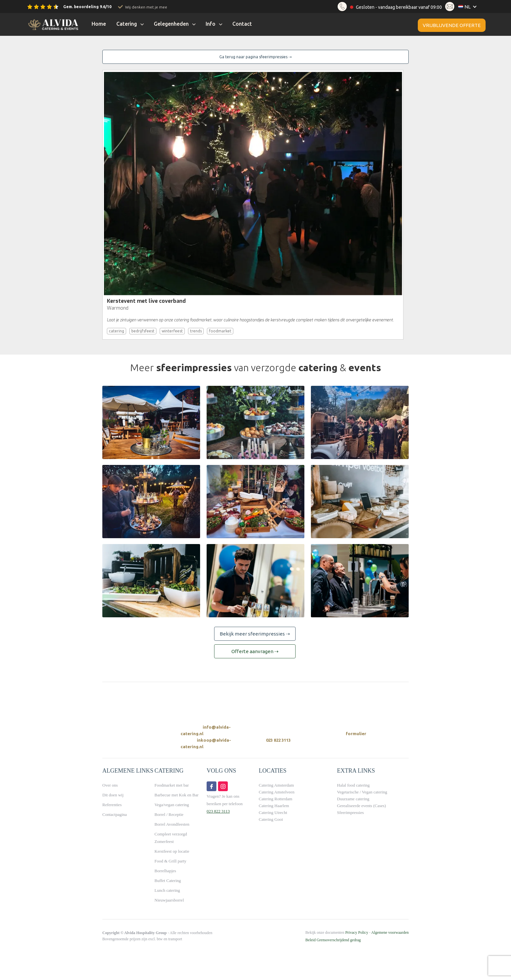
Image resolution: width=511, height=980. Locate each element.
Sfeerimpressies (350, 812)
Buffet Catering (168, 881)
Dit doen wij (113, 795)
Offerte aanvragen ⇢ (255, 651)
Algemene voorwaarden (390, 932)
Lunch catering (167, 890)
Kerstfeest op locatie (172, 851)
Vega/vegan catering (172, 805)
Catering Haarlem (274, 806)
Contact (242, 24)
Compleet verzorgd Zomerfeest (171, 838)
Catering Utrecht (273, 812)
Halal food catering (353, 785)
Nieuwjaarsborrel (169, 900)
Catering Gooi (271, 819)
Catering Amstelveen (277, 792)
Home (99, 24)
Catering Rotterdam (276, 799)
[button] (469, 7)
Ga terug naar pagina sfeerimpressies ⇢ (255, 57)
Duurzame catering (353, 799)
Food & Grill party (170, 861)
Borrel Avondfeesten (172, 824)
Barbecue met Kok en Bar (176, 795)
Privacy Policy (357, 932)
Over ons (110, 785)
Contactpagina (115, 814)
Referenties (112, 805)
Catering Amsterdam (276, 785)
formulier (356, 734)
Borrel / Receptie (169, 814)
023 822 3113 (278, 740)
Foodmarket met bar (172, 785)
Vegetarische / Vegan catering (362, 792)
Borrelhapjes (165, 871)
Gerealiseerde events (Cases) (361, 806)
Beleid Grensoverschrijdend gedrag (333, 940)
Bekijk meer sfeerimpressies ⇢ (255, 634)
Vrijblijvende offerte (452, 25)
